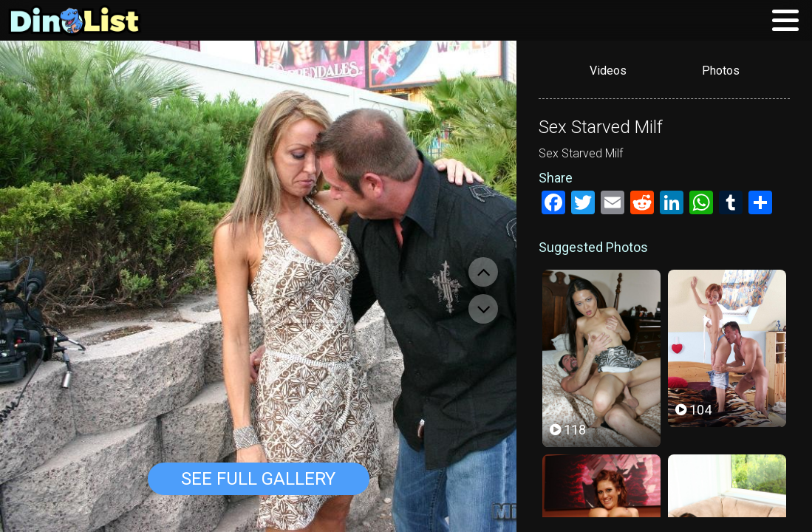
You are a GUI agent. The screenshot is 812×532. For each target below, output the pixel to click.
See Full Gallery (258, 479)
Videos (608, 71)
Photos (721, 71)
